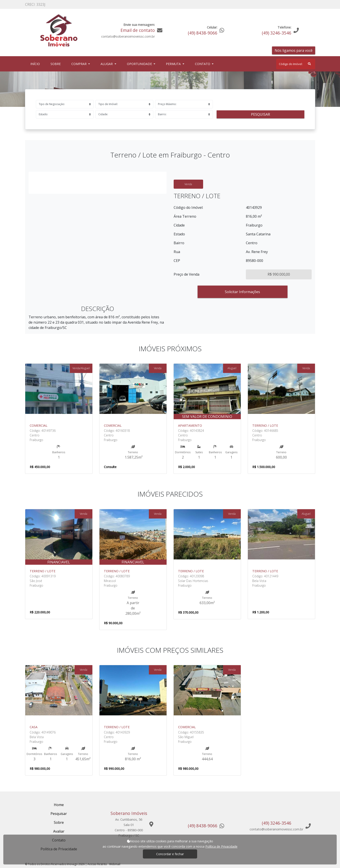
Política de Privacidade (221, 846)
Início (36, 64)
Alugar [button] (107, 64)
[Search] (296, 64)
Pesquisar (260, 114)
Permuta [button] (174, 64)
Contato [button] (203, 64)
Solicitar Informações (242, 292)
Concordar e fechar (170, 854)
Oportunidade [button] (140, 64)
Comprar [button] (79, 64)
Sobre (56, 64)
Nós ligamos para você (294, 50)
